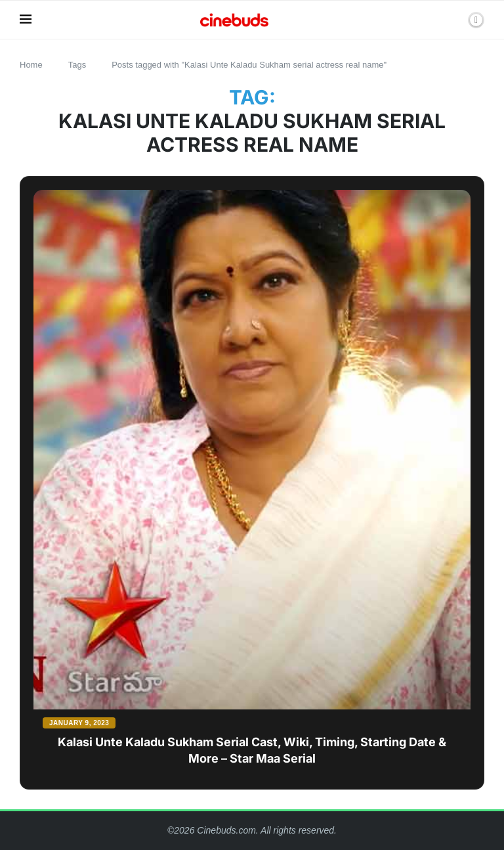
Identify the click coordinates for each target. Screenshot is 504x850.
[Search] (453, 20)
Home (31, 65)
